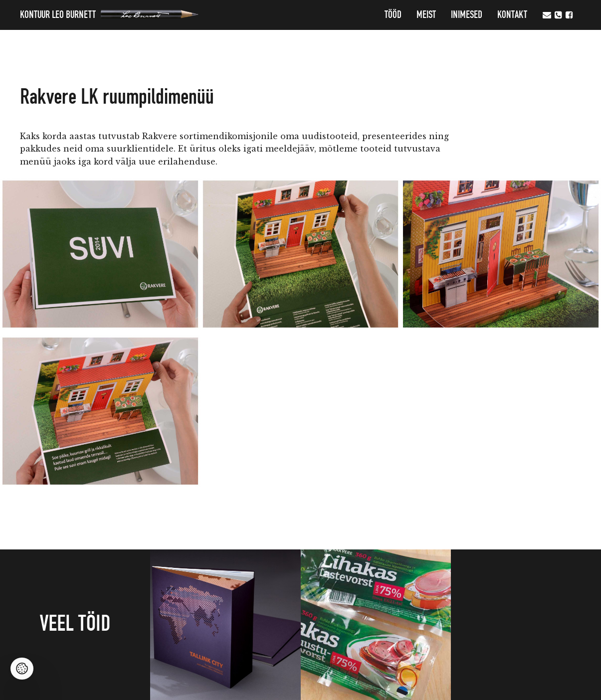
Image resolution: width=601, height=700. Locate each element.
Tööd (393, 15)
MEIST (426, 15)
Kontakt (512, 15)
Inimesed (467, 15)
